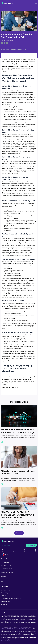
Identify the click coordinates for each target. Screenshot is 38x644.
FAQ (2, 579)
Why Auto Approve (6, 590)
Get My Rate (31, 545)
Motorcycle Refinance (6, 568)
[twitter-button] (4, 43)
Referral (3, 582)
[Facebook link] (3, 550)
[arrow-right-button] (19, 442)
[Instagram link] (14, 550)
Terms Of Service (5, 601)
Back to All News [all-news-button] (8, 56)
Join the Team (5, 607)
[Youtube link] (35, 550)
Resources (9, 47)
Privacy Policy (4, 593)
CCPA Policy (4, 596)
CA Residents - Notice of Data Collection (11, 599)
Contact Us (4, 604)
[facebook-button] (2, 43)
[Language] (5, 555)
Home (3, 47)
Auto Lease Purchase (6, 565)
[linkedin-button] (7, 43)
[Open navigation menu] (36, 3)
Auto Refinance (5, 563)
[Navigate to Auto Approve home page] (8, 3)
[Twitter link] (24, 550)
